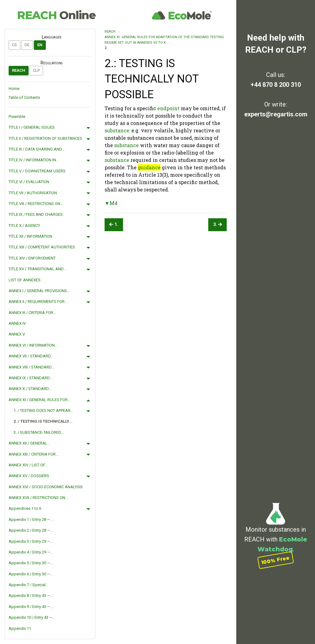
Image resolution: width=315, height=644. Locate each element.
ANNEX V (17, 334)
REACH (56, 15)
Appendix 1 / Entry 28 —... (31, 519)
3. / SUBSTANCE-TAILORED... (39, 432)
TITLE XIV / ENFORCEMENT (32, 258)
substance (117, 130)
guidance (149, 167)
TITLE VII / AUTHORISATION (33, 193)
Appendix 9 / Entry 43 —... (31, 607)
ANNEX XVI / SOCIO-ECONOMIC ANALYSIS (46, 487)
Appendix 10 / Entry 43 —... (32, 617)
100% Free (276, 560)
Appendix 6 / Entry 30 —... (31, 574)
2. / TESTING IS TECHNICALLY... (43, 421)
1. (114, 225)
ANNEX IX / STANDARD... (30, 378)
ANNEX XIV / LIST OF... (28, 465)
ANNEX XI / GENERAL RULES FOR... (40, 400)
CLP (36, 70)
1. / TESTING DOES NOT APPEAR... (43, 411)
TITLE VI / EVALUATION (29, 182)
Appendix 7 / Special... (28, 585)
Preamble (17, 117)
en (40, 45)
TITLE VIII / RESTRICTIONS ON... (36, 204)
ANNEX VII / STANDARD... (31, 356)
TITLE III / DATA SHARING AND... (37, 149)
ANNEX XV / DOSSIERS (29, 476)
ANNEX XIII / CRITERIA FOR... (34, 454)
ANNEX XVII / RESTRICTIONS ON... (38, 498)
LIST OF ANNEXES (25, 280)
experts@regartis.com (276, 114)
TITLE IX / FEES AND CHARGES (36, 214)
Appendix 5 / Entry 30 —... (31, 563)
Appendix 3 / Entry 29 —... (31, 541)
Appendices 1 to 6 (25, 508)
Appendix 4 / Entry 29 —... (31, 552)
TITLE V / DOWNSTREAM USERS (37, 171)
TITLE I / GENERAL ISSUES (32, 127)
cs (14, 45)
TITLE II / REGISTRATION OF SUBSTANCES (45, 138)
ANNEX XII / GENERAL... (29, 443)
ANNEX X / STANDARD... (30, 389)
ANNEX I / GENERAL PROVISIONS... (39, 291)
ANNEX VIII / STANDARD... (31, 367)
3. (218, 225)
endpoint (168, 108)
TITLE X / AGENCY (24, 225)
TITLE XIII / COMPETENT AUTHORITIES (42, 247)
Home (14, 89)
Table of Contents (24, 97)
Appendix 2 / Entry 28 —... (31, 530)
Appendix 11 (20, 628)
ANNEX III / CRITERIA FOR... (32, 313)
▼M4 (111, 203)
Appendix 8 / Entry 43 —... (31, 596)
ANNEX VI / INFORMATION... (33, 345)
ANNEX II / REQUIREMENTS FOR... (38, 302)
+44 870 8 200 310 (276, 85)
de (27, 45)
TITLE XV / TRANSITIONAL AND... (37, 269)
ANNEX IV (17, 323)
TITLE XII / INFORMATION (30, 236)
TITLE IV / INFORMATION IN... (34, 160)
